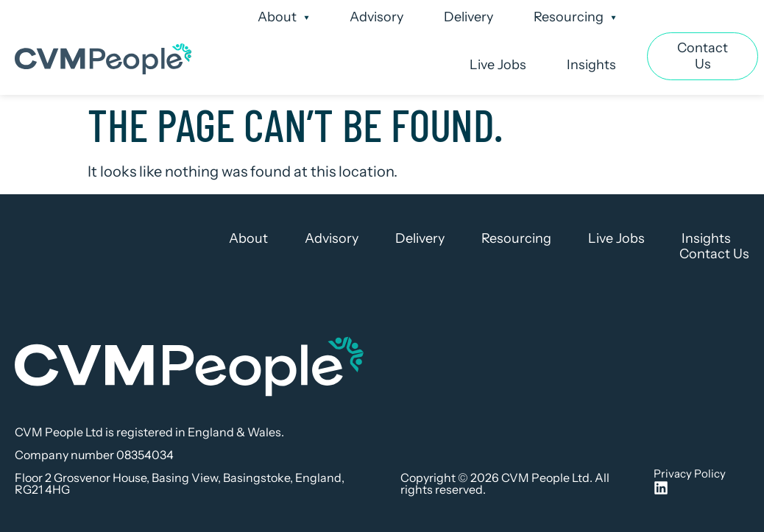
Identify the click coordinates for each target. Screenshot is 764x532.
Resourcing (575, 18)
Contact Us (714, 254)
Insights (591, 65)
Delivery (468, 17)
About (283, 18)
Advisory (376, 17)
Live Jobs (498, 65)
